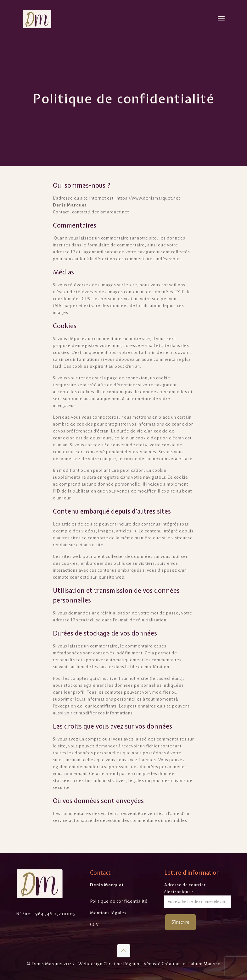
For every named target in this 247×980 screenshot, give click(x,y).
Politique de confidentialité (119, 901)
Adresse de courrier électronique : (198, 895)
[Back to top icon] (124, 951)
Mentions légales (108, 913)
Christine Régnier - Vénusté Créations (143, 964)
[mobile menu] (221, 19)
